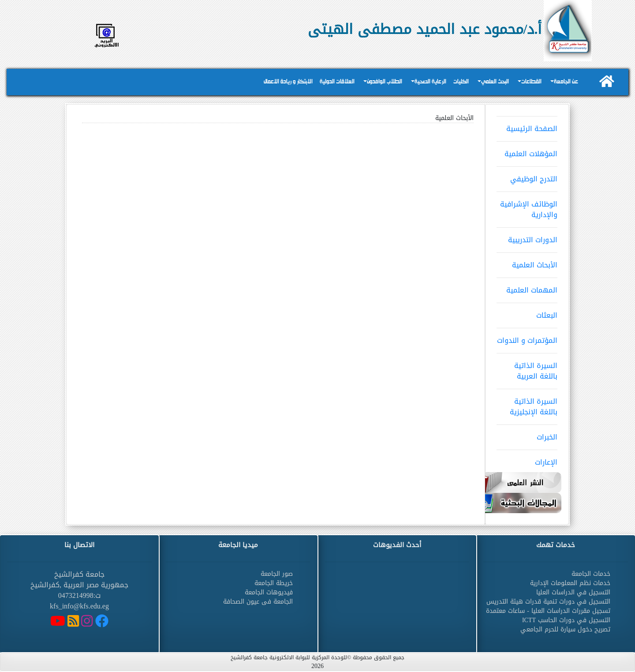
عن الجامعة (566, 82)
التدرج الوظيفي (527, 176)
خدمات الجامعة (591, 574)
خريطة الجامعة (274, 583)
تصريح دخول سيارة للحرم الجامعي (565, 629)
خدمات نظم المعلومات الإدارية (570, 583)
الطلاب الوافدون (385, 82)
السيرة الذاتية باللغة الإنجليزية (527, 404)
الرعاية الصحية (430, 82)
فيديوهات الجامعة (269, 592)
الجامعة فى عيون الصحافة (258, 602)
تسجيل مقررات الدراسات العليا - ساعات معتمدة (548, 611)
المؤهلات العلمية (527, 151)
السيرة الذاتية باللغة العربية (527, 368)
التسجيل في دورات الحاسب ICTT (566, 620)
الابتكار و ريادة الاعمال (288, 82)
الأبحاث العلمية (527, 262)
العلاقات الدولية (337, 82)
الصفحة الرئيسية (527, 126)
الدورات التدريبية (527, 237)
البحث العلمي (495, 82)
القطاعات (531, 82)
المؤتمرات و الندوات (527, 338)
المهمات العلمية (527, 287)
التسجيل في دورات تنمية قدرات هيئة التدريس (548, 602)
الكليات (461, 82)
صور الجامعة (277, 574)
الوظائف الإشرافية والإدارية (527, 206)
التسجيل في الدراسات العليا (573, 592)
